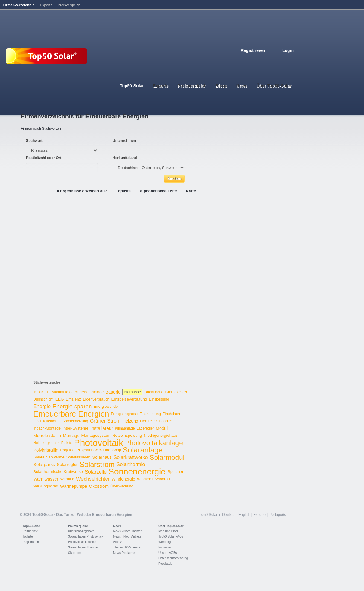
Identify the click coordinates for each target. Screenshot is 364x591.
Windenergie (123, 479)
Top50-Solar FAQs (171, 537)
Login (288, 50)
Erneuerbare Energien (71, 414)
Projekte (67, 450)
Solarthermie (131, 464)
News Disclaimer (124, 553)
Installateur (102, 428)
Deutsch (251, 60)
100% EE (42, 392)
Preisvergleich (78, 526)
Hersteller (148, 421)
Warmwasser (46, 479)
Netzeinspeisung (127, 435)
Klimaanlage (125, 428)
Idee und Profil (168, 531)
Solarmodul (167, 457)
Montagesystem (96, 435)
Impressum (166, 547)
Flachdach (171, 414)
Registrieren (253, 50)
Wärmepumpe (74, 486)
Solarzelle (96, 472)
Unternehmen (124, 141)
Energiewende (106, 407)
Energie (42, 406)
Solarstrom (97, 464)
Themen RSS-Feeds (127, 547)
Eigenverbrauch (96, 399)
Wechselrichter (93, 479)
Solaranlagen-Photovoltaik (86, 537)
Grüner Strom (105, 421)
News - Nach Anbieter (128, 537)
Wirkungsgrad (46, 486)
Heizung (130, 421)
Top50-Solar (31, 526)
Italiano (278, 60)
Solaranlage (143, 450)
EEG (60, 399)
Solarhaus (102, 457)
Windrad (162, 479)
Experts (46, 5)
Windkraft (145, 479)
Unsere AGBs (168, 553)
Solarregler (67, 465)
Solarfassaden (78, 457)
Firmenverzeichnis (19, 5)
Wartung (67, 479)
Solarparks (44, 464)
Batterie (113, 392)
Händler (165, 421)
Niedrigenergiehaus (161, 435)
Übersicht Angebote (81, 531)
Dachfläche (154, 392)
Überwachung (122, 486)
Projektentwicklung (93, 450)
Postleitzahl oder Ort (44, 158)
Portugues (285, 60)
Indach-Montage (47, 428)
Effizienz (73, 399)
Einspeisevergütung (129, 399)
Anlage (97, 392)
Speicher (176, 472)
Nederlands (291, 60)
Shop (117, 450)
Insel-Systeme (75, 428)
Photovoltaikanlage (154, 443)
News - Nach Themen (128, 531)
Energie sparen (72, 406)
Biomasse (132, 392)
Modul (162, 428)
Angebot (82, 392)
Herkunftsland (125, 158)
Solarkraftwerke (131, 457)
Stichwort (34, 141)
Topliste (123, 191)
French (265, 60)
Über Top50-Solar (171, 526)
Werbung (164, 542)
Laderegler (145, 428)
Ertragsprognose (124, 414)
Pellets (67, 443)
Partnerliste (30, 531)
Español (260, 515)
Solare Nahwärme (49, 457)
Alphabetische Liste (158, 191)
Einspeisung (159, 399)
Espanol (271, 60)
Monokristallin (47, 435)
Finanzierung (150, 414)
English (258, 60)
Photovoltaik (99, 443)
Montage (71, 436)
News (117, 526)
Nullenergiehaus (46, 443)
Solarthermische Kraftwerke (58, 472)
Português (278, 515)
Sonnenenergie (137, 472)
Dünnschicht (43, 399)
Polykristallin (46, 450)
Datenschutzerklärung (173, 558)
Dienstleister (176, 392)
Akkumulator (62, 392)
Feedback (165, 564)
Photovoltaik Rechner (82, 542)
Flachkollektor (45, 421)
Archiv (117, 542)
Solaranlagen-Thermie (83, 547)
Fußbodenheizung (73, 421)
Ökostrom (99, 486)
